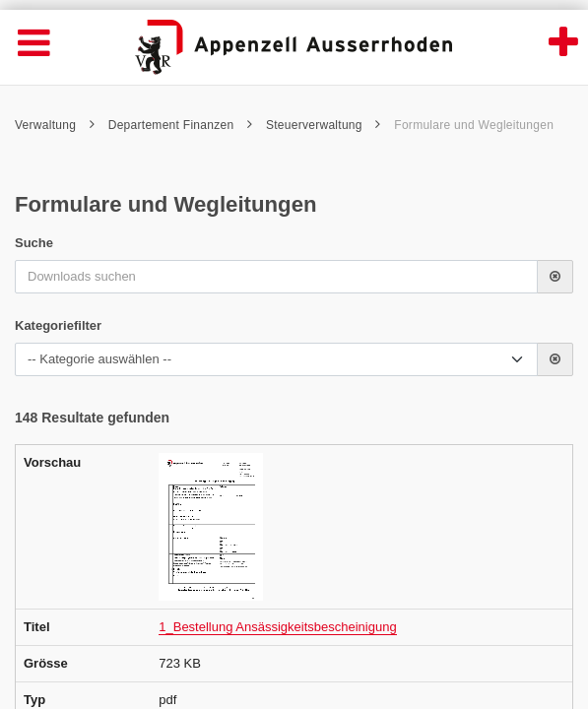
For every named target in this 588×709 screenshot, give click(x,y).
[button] (555, 277)
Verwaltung (55, 125)
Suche (34, 243)
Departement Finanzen (181, 125)
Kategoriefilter (58, 325)
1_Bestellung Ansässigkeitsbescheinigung (277, 627)
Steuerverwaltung (324, 125)
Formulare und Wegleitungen (474, 125)
